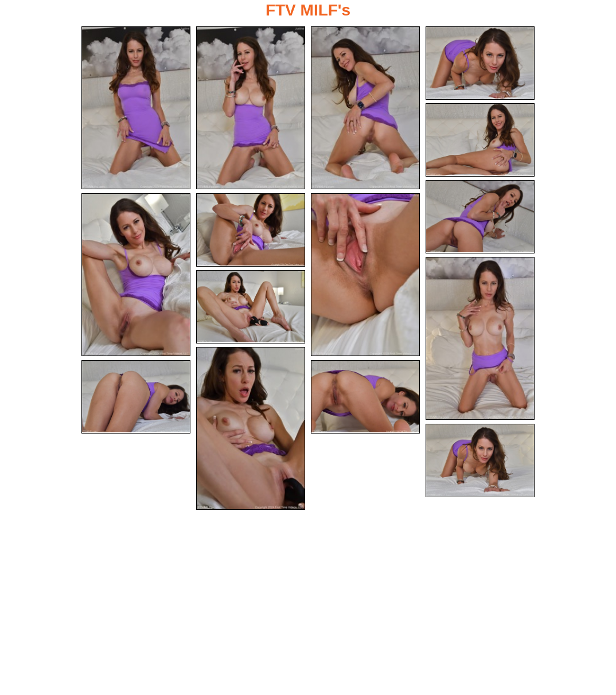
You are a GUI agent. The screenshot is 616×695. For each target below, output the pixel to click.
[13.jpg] (136, 397)
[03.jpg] (365, 108)
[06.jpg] (480, 217)
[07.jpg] (136, 275)
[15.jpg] (480, 460)
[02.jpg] (251, 108)
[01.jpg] (136, 108)
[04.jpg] (480, 63)
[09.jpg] (365, 275)
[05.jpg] (480, 140)
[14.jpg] (365, 397)
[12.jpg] (251, 428)
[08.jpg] (251, 230)
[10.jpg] (480, 338)
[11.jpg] (251, 307)
